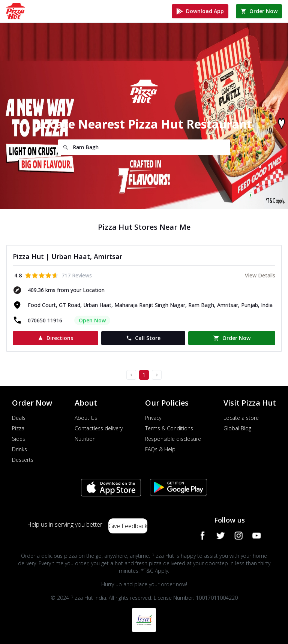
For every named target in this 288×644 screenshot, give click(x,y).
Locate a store (241, 418)
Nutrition (85, 439)
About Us (86, 418)
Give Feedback (128, 526)
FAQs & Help (160, 449)
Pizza (18, 428)
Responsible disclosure (173, 439)
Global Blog (237, 428)
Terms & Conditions (169, 428)
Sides (19, 439)
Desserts (23, 460)
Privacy (153, 418)
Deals (19, 418)
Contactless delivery (99, 428)
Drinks (19, 449)
